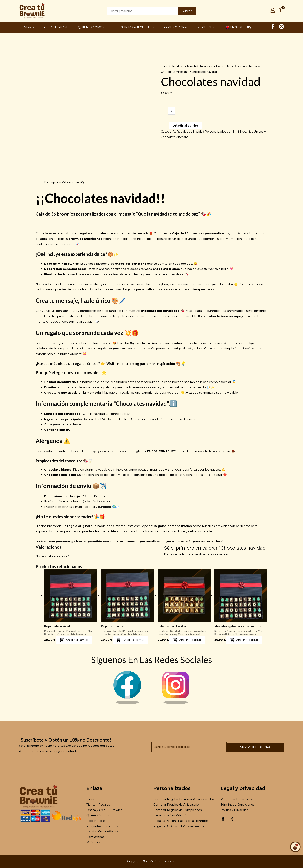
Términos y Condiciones (238, 805)
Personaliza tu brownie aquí (220, 316)
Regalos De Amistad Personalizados (180, 826)
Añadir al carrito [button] (77, 640)
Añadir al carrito (186, 126)
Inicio (165, 66)
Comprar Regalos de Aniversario (177, 805)
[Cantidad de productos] (172, 111)
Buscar (187, 11)
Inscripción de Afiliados (103, 832)
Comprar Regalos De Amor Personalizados (185, 800)
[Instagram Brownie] (176, 703)
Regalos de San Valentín (171, 816)
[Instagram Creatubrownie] (281, 28)
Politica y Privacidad (235, 810)
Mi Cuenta (94, 842)
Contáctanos (96, 837)
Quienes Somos (98, 816)
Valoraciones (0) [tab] (74, 182)
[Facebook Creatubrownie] (273, 28)
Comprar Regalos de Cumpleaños (178, 810)
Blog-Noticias (96, 821)
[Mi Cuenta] (273, 11)
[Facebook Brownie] (127, 703)
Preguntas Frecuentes (103, 826)
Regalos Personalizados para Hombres (182, 821)
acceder (181, 554)
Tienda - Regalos (99, 805)
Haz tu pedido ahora (111, 531)
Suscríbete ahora (264, 747)
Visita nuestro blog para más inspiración (141, 363)
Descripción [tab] (53, 182)
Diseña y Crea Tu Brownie (105, 810)
